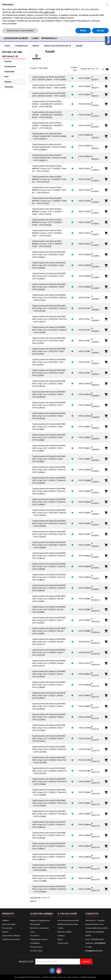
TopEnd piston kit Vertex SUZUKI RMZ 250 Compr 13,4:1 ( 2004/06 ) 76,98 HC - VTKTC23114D (50, 330)
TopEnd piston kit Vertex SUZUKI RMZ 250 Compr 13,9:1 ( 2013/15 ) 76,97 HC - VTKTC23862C (50, 577)
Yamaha (9, 87)
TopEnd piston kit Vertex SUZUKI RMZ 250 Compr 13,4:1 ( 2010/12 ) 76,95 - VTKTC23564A (49, 384)
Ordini (60, 928)
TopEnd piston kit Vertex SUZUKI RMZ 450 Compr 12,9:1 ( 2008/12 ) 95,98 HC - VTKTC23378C (49, 771)
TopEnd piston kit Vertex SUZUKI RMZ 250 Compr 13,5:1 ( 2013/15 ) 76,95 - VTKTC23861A (49, 427)
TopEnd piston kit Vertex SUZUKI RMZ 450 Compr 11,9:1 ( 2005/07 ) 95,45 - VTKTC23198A (49, 599)
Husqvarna (10, 66)
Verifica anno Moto (11, 939)
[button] (107, 5)
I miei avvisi (63, 943)
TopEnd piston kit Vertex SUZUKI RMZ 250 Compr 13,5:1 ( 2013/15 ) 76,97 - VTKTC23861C (49, 448)
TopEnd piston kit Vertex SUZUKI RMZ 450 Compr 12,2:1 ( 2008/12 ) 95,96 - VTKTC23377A (49, 642)
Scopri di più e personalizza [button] (20, 31)
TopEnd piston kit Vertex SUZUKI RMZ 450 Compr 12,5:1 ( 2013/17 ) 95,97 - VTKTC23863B (49, 685)
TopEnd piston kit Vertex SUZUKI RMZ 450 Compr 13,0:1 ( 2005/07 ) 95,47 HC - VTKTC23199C (50, 803)
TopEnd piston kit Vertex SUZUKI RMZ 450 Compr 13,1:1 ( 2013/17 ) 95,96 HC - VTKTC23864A (49, 825)
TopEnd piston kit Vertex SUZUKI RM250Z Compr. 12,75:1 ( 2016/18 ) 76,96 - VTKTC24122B (47, 222)
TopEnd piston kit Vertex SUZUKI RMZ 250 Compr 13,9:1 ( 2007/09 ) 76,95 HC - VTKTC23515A (49, 513)
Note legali (35, 924)
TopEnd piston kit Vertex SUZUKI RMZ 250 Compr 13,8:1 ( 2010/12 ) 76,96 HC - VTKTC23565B (50, 480)
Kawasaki (9, 72)
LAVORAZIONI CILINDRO (16, 38)
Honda (8, 61)
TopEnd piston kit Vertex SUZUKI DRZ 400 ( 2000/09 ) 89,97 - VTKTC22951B (49, 86)
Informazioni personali (68, 920)
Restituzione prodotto (68, 924)
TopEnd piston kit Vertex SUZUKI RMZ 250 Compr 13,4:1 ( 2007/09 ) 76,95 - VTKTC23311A (49, 341)
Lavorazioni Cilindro (11, 936)
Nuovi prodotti (9, 924)
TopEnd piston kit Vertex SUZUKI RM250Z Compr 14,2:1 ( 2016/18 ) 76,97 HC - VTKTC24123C (49, 190)
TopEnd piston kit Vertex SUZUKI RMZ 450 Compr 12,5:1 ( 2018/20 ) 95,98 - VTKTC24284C (49, 739)
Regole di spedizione (40, 920)
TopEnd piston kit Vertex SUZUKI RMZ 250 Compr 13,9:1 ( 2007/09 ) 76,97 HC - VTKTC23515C (49, 534)
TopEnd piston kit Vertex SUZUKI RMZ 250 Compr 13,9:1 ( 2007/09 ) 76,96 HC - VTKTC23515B (49, 523)
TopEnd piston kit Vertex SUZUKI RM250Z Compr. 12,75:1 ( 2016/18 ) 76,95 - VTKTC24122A (47, 212)
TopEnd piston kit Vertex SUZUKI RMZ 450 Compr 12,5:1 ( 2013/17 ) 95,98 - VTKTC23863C (49, 696)
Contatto (92, 914)
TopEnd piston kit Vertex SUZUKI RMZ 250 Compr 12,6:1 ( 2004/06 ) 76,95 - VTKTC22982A (49, 255)
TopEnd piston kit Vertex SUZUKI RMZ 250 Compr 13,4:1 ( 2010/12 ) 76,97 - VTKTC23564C (49, 405)
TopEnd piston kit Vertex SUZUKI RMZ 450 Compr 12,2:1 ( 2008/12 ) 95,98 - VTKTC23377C (49, 663)
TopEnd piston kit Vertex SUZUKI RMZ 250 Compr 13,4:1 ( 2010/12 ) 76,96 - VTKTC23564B (49, 394)
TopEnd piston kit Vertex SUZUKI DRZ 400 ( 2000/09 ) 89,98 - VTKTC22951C (49, 95)
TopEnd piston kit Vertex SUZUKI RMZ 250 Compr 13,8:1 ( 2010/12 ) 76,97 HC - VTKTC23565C (50, 491)
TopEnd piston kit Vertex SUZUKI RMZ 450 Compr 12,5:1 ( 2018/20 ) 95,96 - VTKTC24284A (49, 717)
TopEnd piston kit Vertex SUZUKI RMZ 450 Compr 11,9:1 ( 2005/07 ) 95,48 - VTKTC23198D (49, 631)
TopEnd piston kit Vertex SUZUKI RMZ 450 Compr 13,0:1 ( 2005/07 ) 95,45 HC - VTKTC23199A (50, 782)
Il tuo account (67, 914)
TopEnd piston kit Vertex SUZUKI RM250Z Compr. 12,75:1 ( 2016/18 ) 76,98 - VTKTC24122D (47, 244)
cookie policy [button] (49, 12)
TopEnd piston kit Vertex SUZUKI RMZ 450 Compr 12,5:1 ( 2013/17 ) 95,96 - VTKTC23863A (49, 674)
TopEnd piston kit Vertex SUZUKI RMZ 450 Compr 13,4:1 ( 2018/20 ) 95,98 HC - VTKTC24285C (49, 889)
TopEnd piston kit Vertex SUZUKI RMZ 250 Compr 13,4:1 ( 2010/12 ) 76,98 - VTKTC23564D (49, 416)
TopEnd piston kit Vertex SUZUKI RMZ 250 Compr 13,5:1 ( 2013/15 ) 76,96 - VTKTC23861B (49, 437)
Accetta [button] (100, 31)
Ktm (7, 77)
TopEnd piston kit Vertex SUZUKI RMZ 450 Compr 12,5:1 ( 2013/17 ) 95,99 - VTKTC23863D (49, 706)
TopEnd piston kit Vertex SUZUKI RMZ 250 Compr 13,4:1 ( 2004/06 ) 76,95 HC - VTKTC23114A (50, 298)
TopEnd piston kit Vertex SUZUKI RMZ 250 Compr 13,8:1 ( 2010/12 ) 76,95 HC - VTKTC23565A (50, 470)
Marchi (5, 932)
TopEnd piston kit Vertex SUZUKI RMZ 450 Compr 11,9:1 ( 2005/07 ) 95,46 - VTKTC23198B (49, 609)
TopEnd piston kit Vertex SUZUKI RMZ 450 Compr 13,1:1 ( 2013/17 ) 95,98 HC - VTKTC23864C (49, 846)
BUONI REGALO (49, 38)
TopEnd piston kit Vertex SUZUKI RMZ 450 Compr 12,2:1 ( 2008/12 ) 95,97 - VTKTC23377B (49, 652)
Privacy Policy (36, 947)
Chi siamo (35, 936)
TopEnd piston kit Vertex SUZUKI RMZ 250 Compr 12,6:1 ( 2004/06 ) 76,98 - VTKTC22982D (49, 287)
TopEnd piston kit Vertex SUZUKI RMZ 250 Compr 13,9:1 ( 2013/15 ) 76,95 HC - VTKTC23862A (50, 556)
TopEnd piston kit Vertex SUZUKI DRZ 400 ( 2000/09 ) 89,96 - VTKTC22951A (49, 78)
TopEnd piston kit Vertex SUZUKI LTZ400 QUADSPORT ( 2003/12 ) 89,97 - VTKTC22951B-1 (49, 147)
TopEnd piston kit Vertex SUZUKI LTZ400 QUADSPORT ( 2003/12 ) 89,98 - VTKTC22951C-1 (49, 158)
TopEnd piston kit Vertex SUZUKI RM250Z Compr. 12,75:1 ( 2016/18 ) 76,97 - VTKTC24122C (47, 233)
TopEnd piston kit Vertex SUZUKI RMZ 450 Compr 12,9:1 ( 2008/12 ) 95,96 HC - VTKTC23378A (49, 749)
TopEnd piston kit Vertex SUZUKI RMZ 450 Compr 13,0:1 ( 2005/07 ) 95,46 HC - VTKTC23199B (50, 792)
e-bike (35, 38)
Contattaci (35, 943)
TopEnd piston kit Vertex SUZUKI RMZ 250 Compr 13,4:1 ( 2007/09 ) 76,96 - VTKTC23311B (49, 351)
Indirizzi (61, 936)
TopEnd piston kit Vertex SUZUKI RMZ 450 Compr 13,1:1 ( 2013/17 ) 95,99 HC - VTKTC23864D (49, 857)
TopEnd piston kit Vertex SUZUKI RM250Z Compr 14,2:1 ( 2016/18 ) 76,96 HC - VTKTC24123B (49, 179)
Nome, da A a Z (90, 69)
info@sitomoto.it (94, 951)
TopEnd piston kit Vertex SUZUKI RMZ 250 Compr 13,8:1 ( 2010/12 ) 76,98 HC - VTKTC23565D (50, 502)
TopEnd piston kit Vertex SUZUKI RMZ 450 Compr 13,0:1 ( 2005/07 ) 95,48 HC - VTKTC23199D (50, 814)
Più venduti (7, 928)
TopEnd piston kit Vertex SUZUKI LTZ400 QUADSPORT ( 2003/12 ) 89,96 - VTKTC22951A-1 (49, 136)
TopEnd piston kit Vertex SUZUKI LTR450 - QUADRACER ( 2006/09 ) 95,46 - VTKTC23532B (47, 115)
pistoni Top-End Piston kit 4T (12, 54)
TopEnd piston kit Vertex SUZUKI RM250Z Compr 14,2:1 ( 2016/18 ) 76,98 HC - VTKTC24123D (49, 201)
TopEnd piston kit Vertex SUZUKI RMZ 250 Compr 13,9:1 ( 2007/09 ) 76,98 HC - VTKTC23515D (49, 545)
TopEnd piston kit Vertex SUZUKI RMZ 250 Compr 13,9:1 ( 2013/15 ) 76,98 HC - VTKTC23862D (50, 588)
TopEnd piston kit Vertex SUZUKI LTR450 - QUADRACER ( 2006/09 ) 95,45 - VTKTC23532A (47, 104)
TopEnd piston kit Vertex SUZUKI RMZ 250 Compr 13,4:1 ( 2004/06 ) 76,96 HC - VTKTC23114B (50, 308)
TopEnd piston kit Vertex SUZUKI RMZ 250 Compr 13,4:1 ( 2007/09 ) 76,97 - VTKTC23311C (49, 362)
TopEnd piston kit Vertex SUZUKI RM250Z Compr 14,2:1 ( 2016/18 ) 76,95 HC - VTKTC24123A (49, 169)
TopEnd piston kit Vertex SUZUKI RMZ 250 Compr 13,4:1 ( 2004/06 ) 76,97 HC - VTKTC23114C (50, 319)
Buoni (60, 939)
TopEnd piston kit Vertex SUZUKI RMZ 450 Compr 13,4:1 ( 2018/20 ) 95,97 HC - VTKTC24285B (49, 878)
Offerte (5, 920)
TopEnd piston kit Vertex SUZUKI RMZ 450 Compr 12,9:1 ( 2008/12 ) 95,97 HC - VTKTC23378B (49, 760)
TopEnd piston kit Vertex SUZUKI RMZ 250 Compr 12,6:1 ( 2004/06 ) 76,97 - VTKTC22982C (49, 276)
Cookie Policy (36, 951)
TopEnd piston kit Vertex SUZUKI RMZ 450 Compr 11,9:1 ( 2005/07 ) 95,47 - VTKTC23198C (49, 620)
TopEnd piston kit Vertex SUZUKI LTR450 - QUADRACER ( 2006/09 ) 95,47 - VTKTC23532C (47, 125)
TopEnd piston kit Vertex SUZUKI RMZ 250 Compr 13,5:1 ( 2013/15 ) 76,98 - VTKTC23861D (49, 459)
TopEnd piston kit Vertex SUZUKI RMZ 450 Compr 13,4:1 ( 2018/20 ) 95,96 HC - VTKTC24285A (49, 868)
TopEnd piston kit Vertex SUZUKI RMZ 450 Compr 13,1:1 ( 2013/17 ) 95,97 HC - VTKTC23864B (49, 835)
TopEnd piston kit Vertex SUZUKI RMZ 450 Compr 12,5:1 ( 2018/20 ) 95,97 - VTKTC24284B (49, 728)
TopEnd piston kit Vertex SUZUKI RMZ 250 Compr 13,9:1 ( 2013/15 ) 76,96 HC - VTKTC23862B (50, 566)
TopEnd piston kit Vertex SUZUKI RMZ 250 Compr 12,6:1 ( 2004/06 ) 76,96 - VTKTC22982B (49, 265)
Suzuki (8, 82)
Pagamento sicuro (39, 939)
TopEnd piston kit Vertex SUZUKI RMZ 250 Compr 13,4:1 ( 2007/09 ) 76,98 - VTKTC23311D (49, 373)
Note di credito (65, 932)
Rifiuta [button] (83, 31)
